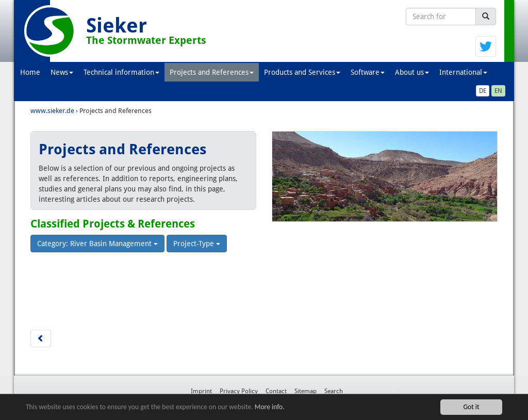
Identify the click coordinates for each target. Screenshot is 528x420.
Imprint (201, 391)
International (463, 72)
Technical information (121, 72)
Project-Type (197, 244)
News (62, 72)
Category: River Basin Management (97, 244)
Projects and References (212, 72)
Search (334, 391)
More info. (270, 407)
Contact (276, 391)
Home (30, 72)
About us (412, 72)
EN (498, 91)
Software (368, 72)
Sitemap (306, 391)
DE (483, 91)
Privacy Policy (239, 391)
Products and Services (302, 72)
